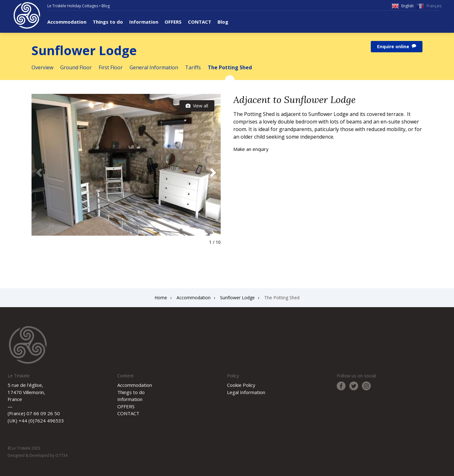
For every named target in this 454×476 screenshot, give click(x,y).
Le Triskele (27, 15)
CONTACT (200, 22)
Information (144, 22)
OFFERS (173, 22)
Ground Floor (76, 67)
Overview (42, 67)
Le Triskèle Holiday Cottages (73, 6)
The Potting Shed (230, 67)
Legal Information (246, 392)
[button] (213, 173)
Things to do (108, 22)
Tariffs (193, 67)
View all (197, 106)
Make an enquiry (251, 149)
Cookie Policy (241, 385)
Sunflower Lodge (237, 298)
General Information (154, 67)
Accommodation (67, 22)
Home (161, 298)
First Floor (111, 67)
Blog (106, 6)
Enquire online (397, 47)
